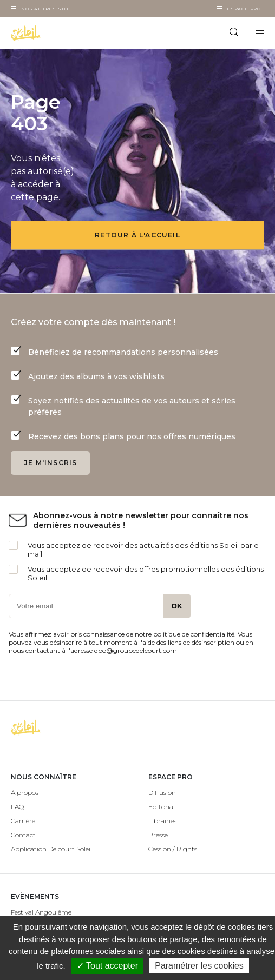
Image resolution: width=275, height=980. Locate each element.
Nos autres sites (48, 9)
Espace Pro (244, 9)
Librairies (162, 821)
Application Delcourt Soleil (51, 849)
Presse (158, 835)
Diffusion (162, 793)
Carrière (23, 821)
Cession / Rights (173, 849)
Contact (23, 835)
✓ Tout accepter (107, 966)
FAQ (17, 807)
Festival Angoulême (41, 912)
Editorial (162, 807)
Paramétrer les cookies (199, 966)
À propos (25, 793)
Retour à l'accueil (137, 235)
